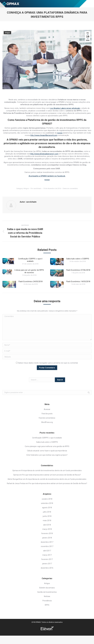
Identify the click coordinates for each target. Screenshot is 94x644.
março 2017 (47, 555)
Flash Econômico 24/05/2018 (31, 281)
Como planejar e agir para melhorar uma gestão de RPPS (47, 446)
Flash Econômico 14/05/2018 (78, 281)
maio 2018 (47, 520)
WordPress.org (47, 422)
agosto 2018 (47, 508)
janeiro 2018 (47, 538)
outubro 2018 (47, 499)
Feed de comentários (47, 418)
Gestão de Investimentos (47, 592)
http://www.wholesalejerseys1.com (44, 154)
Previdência (47, 601)
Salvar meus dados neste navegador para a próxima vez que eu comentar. (48, 363)
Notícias (47, 596)
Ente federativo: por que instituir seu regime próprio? (47, 455)
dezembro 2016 (47, 568)
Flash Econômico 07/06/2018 (78, 270)
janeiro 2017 (47, 564)
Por (36, 188)
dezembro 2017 (47, 542)
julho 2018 (47, 512)
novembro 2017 (47, 546)
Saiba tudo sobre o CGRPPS (78, 259)
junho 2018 (47, 516)
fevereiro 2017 (47, 559)
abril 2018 (47, 525)
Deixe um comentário (70, 188)
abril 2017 (47, 551)
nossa (60, 133)
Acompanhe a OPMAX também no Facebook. (47, 176)
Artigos (7, 33)
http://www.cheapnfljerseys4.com (44, 135)
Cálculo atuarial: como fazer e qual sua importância (47, 451)
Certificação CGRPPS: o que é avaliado (30, 260)
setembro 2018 (47, 503)
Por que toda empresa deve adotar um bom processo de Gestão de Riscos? (52, 475)
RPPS (47, 605)
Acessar (47, 409)
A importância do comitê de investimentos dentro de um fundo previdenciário (52, 471)
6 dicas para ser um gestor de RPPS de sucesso (29, 271)
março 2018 (47, 529)
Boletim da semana (47, 588)
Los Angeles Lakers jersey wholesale (65, 108)
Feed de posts (47, 414)
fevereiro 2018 (47, 533)
